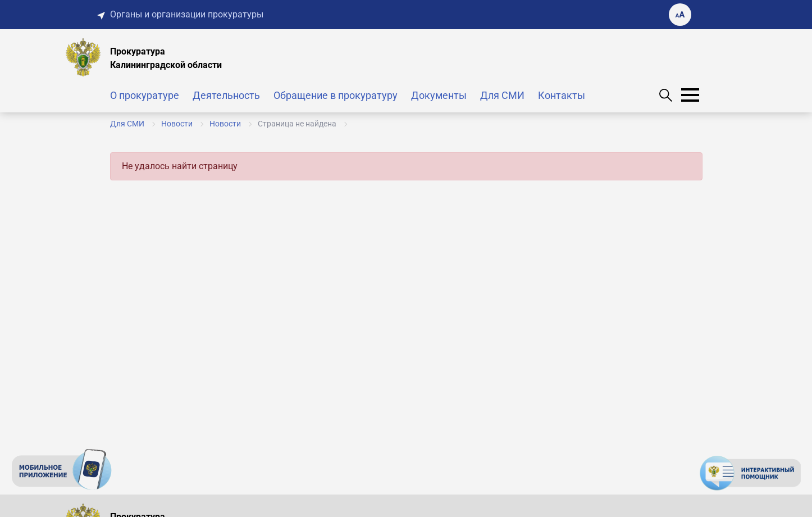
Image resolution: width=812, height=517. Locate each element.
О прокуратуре (145, 95)
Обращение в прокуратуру (336, 95)
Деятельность (226, 95)
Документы (439, 95)
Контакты (562, 95)
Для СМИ (502, 95)
